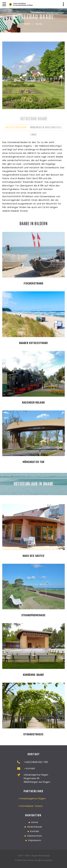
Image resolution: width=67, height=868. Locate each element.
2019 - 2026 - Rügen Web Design (34, 856)
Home (27, 24)
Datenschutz (19, 836)
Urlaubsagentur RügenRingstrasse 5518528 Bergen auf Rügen (52, 778)
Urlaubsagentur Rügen (33, 794)
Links (33, 135)
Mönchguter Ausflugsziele (46, 128)
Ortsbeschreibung (16, 128)
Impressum (19, 840)
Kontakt (19, 831)
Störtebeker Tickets (31, 802)
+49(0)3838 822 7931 (51, 762)
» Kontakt (45, 768)
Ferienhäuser (19, 827)
